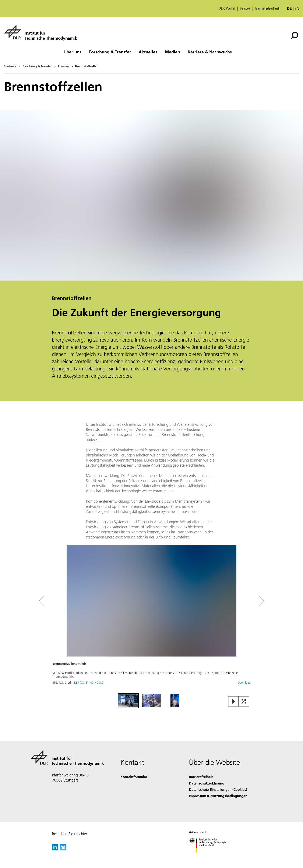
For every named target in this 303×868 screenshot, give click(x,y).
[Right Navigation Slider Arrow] (246, 601)
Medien (172, 52)
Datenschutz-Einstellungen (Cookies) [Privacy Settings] (218, 789)
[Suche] (295, 36)
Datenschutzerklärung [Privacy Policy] (207, 783)
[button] (152, 619)
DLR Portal (227, 8)
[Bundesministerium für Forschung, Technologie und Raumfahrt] (210, 856)
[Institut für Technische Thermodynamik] (40, 32)
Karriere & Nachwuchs (210, 52)
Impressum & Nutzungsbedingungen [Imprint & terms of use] (218, 796)
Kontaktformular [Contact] (134, 777)
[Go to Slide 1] (128, 701)
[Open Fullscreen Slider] (244, 702)
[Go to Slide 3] (175, 701)
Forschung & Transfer (110, 52)
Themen (63, 66)
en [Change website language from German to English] (297, 8)
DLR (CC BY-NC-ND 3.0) (89, 683)
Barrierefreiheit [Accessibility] (201, 777)
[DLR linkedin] (55, 849)
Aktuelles (148, 52)
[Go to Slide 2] (152, 701)
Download (244, 683)
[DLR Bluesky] (63, 849)
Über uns (73, 52)
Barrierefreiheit (267, 8)
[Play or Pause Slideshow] (234, 702)
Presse (245, 8)
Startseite (10, 66)
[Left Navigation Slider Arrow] (59, 601)
